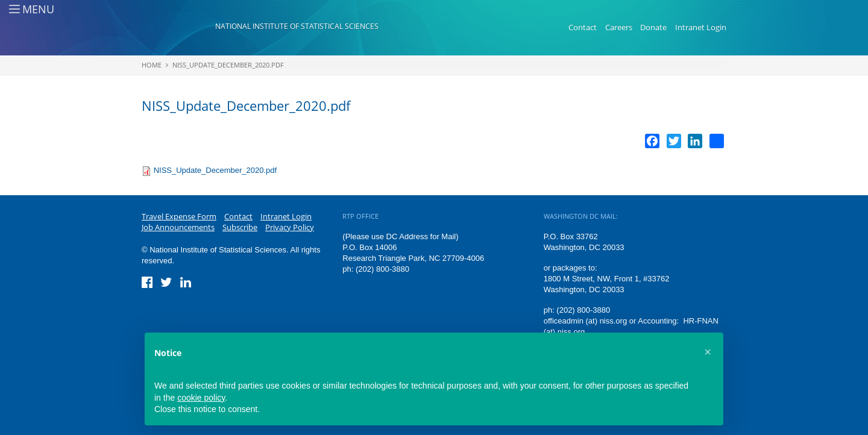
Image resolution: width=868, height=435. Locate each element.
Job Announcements (178, 227)
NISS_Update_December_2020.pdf (228, 65)
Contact (583, 27)
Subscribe (240, 227)
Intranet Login (701, 27)
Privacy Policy (290, 227)
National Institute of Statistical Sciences (297, 26)
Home (152, 65)
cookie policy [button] (201, 398)
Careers (619, 27)
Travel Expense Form (179, 216)
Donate (653, 27)
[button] (708, 352)
